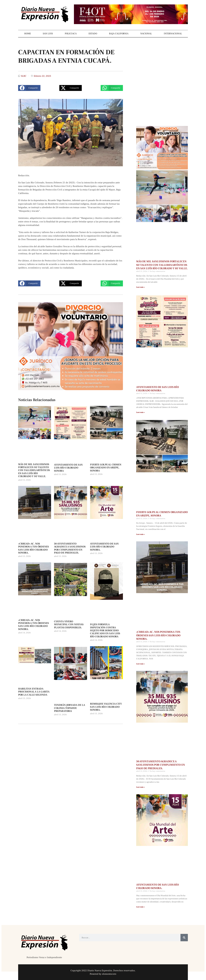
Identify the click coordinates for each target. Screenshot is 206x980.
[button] (29, 88)
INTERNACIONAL (173, 34)
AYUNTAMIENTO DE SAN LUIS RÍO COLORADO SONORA (68, 468)
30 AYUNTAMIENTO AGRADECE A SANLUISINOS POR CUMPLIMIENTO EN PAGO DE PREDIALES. (70, 548)
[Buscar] (184, 938)
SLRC (24, 76)
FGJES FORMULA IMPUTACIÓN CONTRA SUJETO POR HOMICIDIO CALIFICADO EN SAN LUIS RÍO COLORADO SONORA (105, 631)
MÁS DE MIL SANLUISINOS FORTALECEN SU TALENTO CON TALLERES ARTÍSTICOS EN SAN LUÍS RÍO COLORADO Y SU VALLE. (34, 470)
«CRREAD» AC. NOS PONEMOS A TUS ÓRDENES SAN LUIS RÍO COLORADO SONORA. (33, 548)
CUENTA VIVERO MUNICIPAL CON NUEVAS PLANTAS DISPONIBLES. (69, 625)
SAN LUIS (48, 34)
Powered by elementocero (103, 974)
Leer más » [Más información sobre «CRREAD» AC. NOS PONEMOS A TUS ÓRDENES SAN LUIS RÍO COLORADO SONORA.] (140, 664)
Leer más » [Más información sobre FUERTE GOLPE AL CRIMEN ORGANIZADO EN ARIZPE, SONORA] (140, 534)
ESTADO (93, 34)
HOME (28, 34)
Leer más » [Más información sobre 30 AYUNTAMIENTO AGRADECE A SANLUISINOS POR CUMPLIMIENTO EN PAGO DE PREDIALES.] (140, 787)
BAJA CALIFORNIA (119, 34)
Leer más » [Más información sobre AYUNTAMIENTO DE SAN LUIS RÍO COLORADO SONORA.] (140, 907)
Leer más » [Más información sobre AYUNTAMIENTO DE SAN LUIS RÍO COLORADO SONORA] (140, 412)
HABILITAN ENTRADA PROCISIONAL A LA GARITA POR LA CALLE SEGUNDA (34, 692)
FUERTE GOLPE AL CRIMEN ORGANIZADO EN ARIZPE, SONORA (106, 468)
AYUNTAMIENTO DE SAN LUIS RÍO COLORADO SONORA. (104, 547)
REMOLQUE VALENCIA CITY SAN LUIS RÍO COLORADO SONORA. (106, 707)
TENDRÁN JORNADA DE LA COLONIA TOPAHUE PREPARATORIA (70, 708)
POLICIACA (71, 34)
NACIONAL (146, 34)
